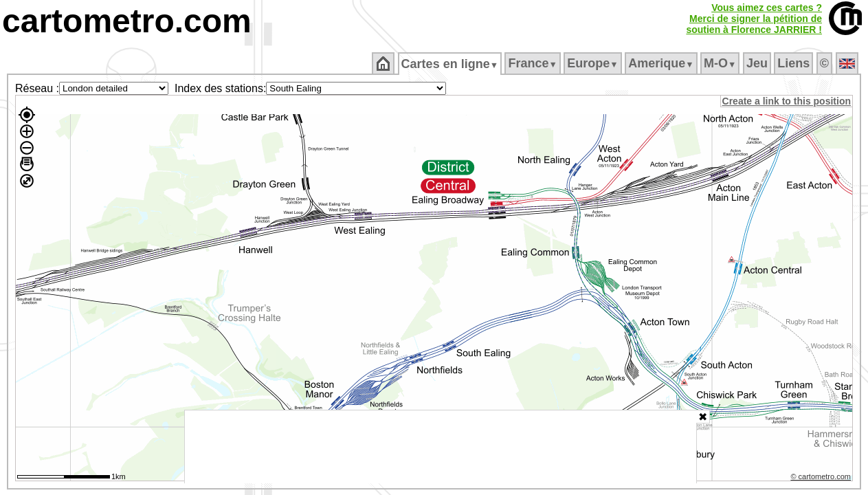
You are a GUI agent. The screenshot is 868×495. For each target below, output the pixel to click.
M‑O (721, 63)
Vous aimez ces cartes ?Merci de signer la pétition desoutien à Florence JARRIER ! (754, 19)
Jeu (758, 63)
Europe (594, 63)
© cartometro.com (822, 478)
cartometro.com (127, 21)
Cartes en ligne (450, 64)
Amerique (662, 63)
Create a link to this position (787, 101)
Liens (795, 63)
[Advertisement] (441, 447)
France (534, 63)
